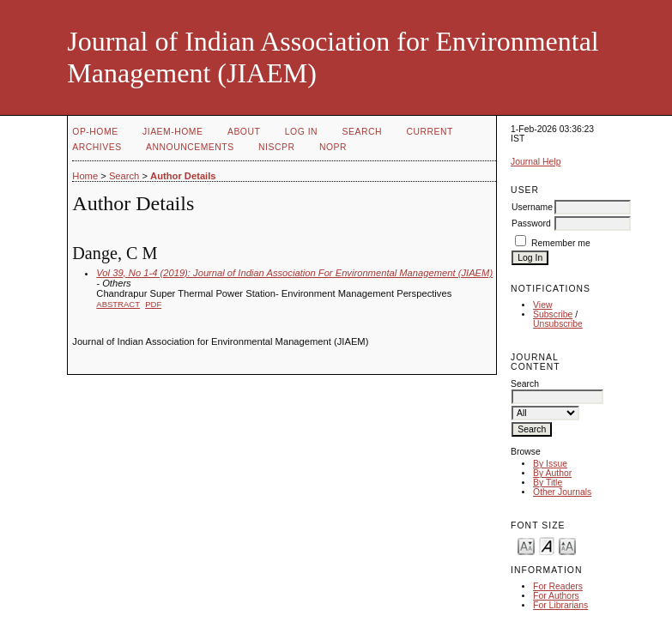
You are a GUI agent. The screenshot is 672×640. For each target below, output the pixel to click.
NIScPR (276, 147)
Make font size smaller (526, 545)
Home (85, 176)
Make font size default (547, 545)
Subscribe (553, 314)
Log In (301, 132)
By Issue (550, 464)
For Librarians (560, 605)
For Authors (556, 596)
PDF (153, 304)
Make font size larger (567, 545)
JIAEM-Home (173, 132)
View (542, 305)
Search (362, 132)
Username (532, 207)
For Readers (558, 586)
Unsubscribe (558, 324)
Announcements (190, 147)
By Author (552, 473)
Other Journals (562, 492)
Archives (97, 147)
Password (531, 223)
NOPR (333, 147)
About (244, 132)
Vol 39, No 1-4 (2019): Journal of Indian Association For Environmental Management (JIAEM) (294, 273)
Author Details (183, 176)
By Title (548, 483)
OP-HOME (95, 132)
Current (429, 132)
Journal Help (536, 162)
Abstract (118, 304)
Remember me (561, 243)
